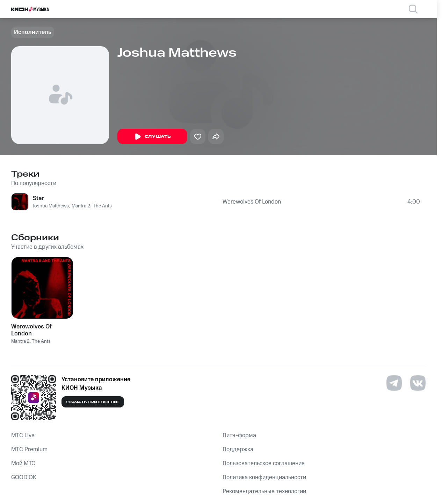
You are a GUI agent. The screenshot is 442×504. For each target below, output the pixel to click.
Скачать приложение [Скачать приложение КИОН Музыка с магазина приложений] (93, 402)
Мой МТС (23, 463)
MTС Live (23, 435)
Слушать (152, 137)
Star (39, 198)
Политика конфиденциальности (264, 477)
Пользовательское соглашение (264, 463)
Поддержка (238, 449)
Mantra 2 (81, 206)
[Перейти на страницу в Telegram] (394, 383)
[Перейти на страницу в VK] (418, 383)
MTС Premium (29, 449)
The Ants (102, 206)
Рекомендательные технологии (264, 491)
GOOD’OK (24, 477)
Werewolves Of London (252, 202)
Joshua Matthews (51, 206)
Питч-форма (239, 435)
